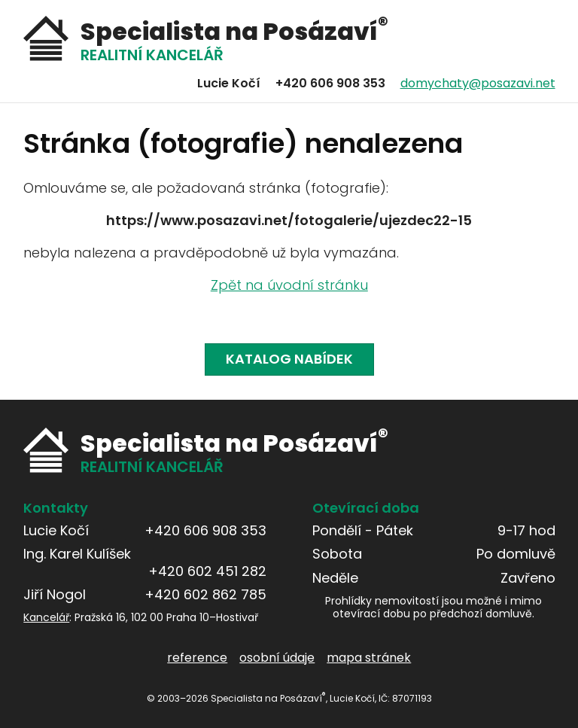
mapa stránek (369, 658)
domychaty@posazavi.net (477, 83)
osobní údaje (277, 658)
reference (197, 658)
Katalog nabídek (289, 359)
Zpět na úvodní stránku (289, 285)
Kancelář (46, 617)
